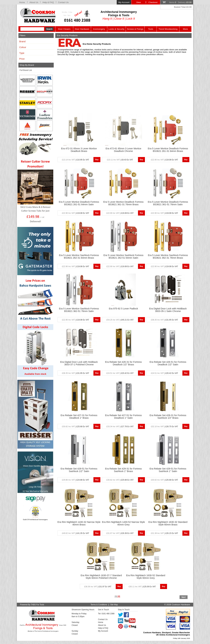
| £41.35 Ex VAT (75, 533)
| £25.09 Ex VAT (142, 587)
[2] (119, 596)
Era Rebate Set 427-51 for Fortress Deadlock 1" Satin (124, 417)
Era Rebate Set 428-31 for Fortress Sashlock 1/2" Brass (168, 417)
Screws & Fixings (135, 29)
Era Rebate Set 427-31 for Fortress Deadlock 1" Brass (79, 417)
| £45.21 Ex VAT (120, 320)
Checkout (153, 2)
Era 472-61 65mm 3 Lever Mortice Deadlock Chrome (123, 150)
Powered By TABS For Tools (32, 605)
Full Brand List (26, 70)
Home (22, 2)
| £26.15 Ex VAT (164, 533)
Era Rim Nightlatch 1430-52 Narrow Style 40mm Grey (123, 523)
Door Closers (64, 29)
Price (22, 59)
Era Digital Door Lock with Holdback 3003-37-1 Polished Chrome (79, 363)
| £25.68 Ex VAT (75, 427)
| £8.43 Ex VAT (120, 160)
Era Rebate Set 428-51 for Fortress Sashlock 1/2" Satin (79, 470)
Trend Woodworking (168, 29)
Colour (23, 47)
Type (22, 53)
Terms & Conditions (99, 605)
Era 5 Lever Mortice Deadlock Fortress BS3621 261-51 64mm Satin (79, 203)
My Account (124, 2)
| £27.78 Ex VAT (120, 427)
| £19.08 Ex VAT (164, 160)
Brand (22, 41)
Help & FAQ (48, 2)
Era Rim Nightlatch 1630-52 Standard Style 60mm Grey (146, 577)
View (139, 2)
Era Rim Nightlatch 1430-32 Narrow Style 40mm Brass (79, 523)
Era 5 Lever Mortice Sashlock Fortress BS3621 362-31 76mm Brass (168, 257)
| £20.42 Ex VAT (120, 373)
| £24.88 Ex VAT (75, 480)
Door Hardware (82, 29)
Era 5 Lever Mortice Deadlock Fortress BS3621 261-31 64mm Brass (168, 150)
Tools (151, 29)
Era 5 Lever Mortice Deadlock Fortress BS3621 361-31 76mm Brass (124, 203)
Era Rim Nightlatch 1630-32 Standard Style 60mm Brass (168, 523)
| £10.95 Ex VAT (75, 160)
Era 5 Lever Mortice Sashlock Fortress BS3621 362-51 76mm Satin (79, 310)
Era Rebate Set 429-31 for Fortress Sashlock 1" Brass (124, 470)
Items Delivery (180, 2)
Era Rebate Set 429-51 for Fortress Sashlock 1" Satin (168, 470)
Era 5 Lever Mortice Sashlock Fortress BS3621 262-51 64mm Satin (123, 257)
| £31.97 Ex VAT (98, 587)
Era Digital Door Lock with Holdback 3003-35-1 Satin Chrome (168, 310)
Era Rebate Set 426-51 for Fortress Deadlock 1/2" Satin (168, 363)
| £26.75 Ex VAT (164, 427)
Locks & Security (116, 29)
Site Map (114, 605)
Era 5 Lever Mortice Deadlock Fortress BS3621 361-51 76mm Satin (168, 203)
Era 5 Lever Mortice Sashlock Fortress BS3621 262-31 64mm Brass (79, 257)
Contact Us (63, 2)
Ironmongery (99, 29)
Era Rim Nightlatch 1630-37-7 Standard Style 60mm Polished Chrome (101, 577)
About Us (34, 2)
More (185, 29)
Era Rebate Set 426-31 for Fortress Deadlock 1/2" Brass (124, 363)
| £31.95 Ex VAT (164, 320)
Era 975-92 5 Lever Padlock (123, 309)
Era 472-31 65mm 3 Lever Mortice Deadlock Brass (79, 150)
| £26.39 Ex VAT (120, 533)
